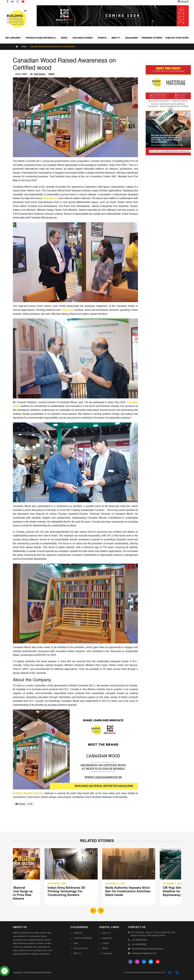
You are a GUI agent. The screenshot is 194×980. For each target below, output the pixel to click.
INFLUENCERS (14, 38)
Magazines (107, 938)
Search (183, 2)
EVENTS (103, 38)
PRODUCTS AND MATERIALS (42, 38)
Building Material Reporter (28, 793)
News (24, 47)
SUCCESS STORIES (84, 38)
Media (105, 948)
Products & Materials (83, 938)
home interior (50, 198)
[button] (101, 911)
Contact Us (107, 954)
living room (67, 310)
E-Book (106, 943)
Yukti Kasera (39, 74)
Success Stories (81, 948)
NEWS (65, 38)
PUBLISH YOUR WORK (177, 38)
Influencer (78, 933)
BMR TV (117, 38)
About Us (106, 933)
